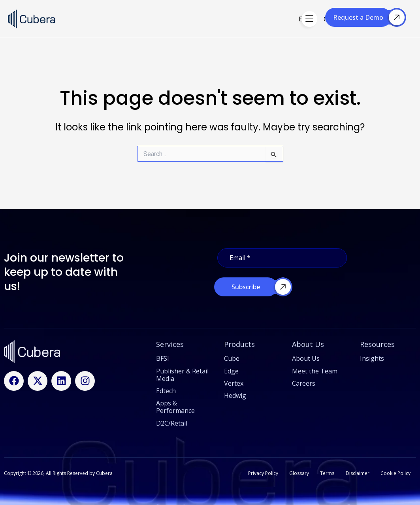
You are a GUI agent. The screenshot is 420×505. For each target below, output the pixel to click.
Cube (219, 19)
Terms (326, 473)
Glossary (297, 473)
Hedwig (248, 19)
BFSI (163, 358)
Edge (193, 19)
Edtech (166, 390)
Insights (372, 358)
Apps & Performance (175, 406)
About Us (306, 358)
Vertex (279, 19)
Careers (304, 383)
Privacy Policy (260, 473)
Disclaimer (356, 473)
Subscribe (246, 286)
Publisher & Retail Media (182, 374)
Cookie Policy (395, 473)
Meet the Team (315, 370)
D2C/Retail (172, 422)
